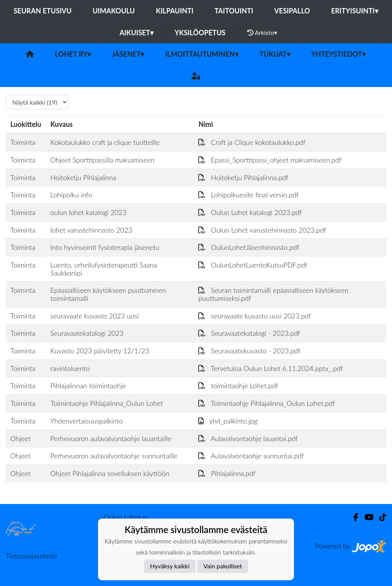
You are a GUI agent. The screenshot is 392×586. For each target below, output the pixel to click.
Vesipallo (292, 11)
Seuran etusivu (42, 11)
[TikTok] (380, 517)
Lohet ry (73, 54)
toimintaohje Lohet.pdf (238, 386)
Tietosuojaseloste (31, 556)
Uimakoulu (114, 11)
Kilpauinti (175, 11)
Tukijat (275, 54)
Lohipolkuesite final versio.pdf (248, 195)
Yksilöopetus (200, 33)
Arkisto (262, 33)
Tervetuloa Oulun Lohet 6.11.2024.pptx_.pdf (270, 368)
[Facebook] (353, 517)
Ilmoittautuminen (202, 54)
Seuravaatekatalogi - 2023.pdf (249, 333)
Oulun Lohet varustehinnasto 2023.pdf (262, 230)
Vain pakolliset (223, 566)
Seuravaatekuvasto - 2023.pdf (249, 351)
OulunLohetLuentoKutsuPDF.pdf (253, 265)
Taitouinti (234, 11)
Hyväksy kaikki (170, 566)
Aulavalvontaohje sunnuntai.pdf (251, 456)
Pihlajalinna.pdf (227, 473)
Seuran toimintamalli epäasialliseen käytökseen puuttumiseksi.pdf (273, 294)
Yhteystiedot (338, 54)
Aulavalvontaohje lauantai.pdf (248, 438)
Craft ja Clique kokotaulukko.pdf (252, 142)
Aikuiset (136, 33)
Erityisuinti (355, 11)
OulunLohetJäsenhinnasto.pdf (249, 247)
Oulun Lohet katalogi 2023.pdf (250, 212)
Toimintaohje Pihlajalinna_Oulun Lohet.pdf (266, 403)
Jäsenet (128, 54)
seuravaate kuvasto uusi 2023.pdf (255, 316)
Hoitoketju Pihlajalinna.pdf (243, 177)
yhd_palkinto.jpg (228, 421)
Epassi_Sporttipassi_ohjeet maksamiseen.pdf (270, 160)
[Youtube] (366, 517)
